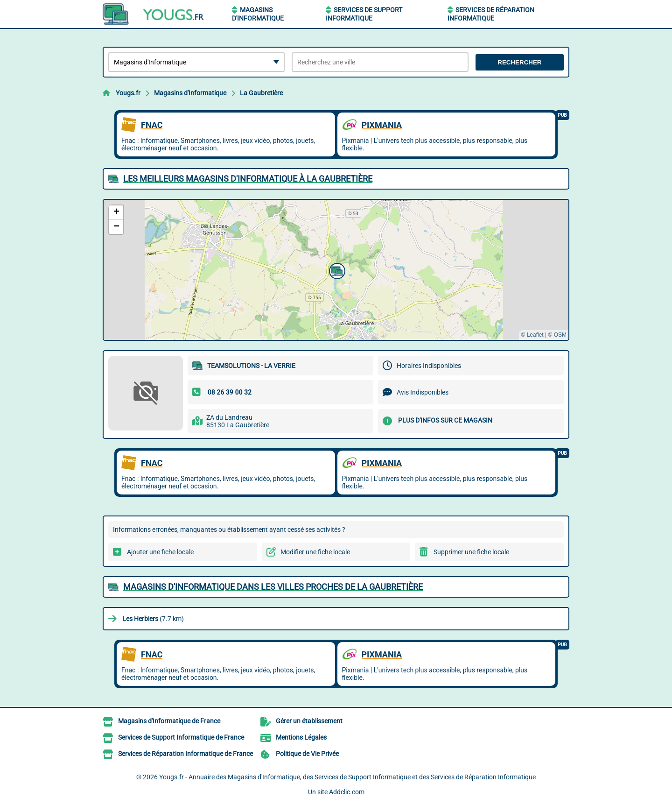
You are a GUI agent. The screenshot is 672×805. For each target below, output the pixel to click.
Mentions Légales (301, 737)
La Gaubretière (261, 93)
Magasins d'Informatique (190, 93)
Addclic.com (347, 792)
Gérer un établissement (309, 721)
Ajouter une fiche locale (160, 552)
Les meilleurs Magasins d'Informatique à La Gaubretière (248, 179)
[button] (336, 270)
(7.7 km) (153, 619)
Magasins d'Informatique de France (169, 721)
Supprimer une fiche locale (471, 552)
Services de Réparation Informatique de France (185, 754)
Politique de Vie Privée (307, 754)
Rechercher (519, 62)
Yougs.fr (128, 93)
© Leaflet (532, 335)
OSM (560, 335)
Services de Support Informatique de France (181, 737)
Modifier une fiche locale (315, 552)
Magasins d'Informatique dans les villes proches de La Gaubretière (273, 587)
